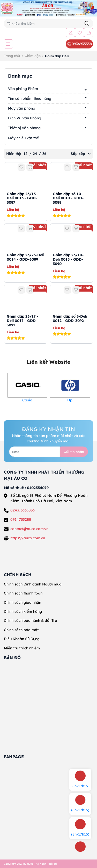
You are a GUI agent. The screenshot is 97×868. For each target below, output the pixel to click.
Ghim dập (33, 56)
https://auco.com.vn (28, 538)
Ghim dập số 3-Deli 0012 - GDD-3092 (70, 319)
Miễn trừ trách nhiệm (22, 648)
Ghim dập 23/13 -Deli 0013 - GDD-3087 (23, 198)
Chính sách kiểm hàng (23, 611)
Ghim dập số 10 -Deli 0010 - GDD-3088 (68, 198)
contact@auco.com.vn (29, 529)
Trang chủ (12, 56)
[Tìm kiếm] (87, 24)
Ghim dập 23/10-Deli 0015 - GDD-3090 (68, 259)
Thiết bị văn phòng (24, 128)
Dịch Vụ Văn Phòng (25, 118)
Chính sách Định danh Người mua (33, 584)
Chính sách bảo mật (21, 630)
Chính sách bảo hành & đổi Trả (31, 621)
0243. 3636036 (23, 510)
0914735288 (21, 519)
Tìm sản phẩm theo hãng (30, 98)
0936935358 (79, 44)
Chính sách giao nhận (23, 602)
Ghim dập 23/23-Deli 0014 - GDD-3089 (25, 257)
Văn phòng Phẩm (23, 89)
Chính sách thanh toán (23, 593)
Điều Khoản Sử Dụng (22, 639)
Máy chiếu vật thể (23, 138)
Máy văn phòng (22, 108)
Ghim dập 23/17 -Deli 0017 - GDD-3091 (23, 321)
